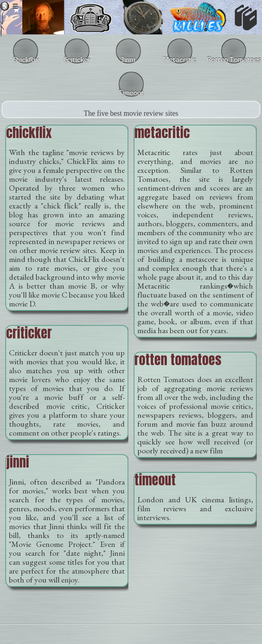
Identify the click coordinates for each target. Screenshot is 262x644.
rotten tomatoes (178, 360)
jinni (18, 462)
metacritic (162, 133)
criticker (29, 333)
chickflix (29, 133)
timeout (155, 480)
